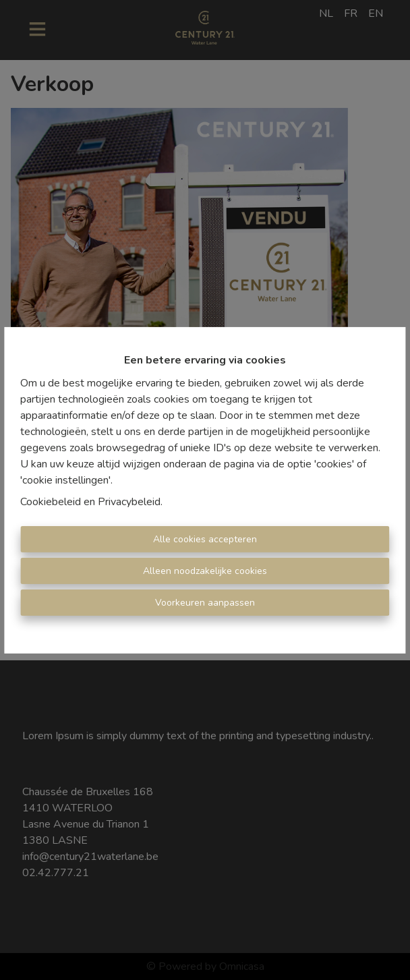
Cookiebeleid (51, 502)
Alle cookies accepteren (205, 539)
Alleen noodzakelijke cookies (205, 571)
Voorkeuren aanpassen (205, 603)
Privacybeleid (129, 502)
